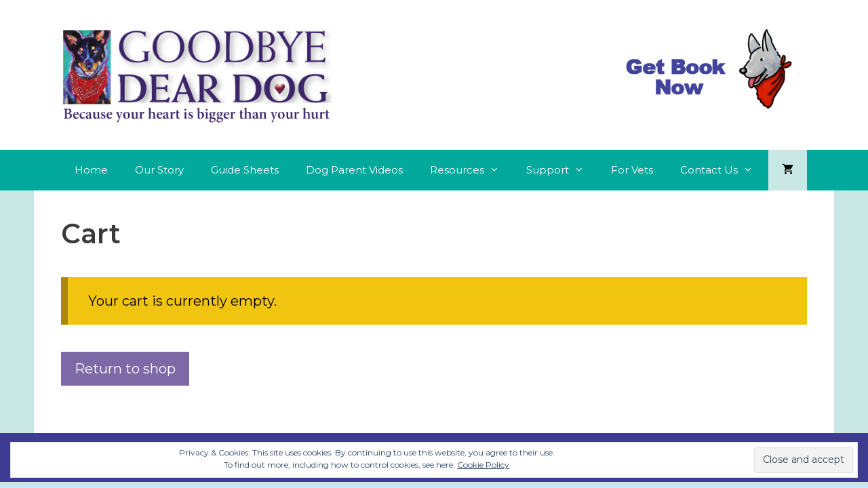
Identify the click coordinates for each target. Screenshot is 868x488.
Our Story (159, 170)
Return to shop (125, 369)
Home (91, 170)
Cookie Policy (483, 465)
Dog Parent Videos (354, 170)
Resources (471, 170)
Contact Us (723, 170)
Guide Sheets (245, 170)
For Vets (632, 170)
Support (562, 170)
